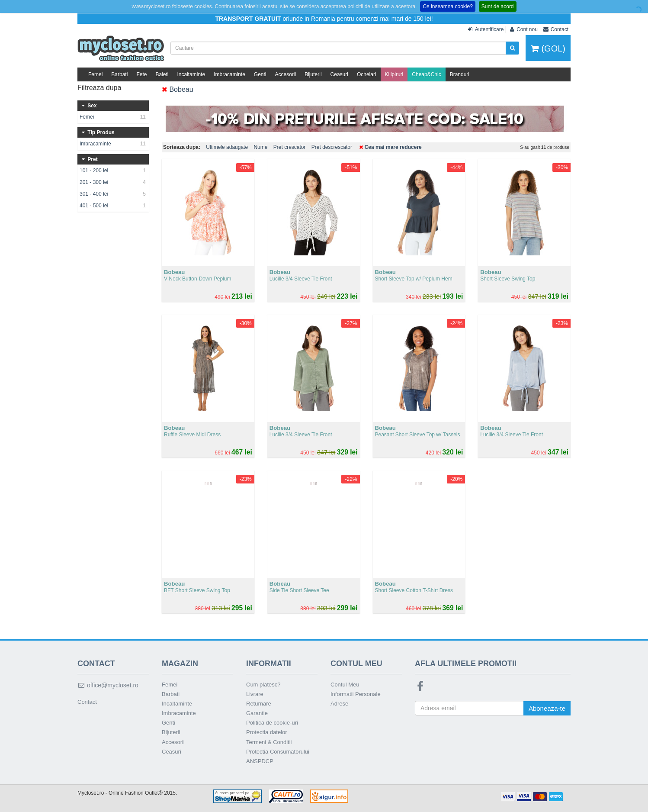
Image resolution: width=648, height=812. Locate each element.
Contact (87, 702)
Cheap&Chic (426, 74)
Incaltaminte (191, 74)
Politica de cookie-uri (272, 723)
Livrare (255, 694)
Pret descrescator (332, 147)
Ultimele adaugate (227, 147)
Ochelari (367, 74)
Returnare (259, 704)
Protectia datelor (267, 732)
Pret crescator (290, 147)
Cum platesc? (263, 685)
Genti (260, 74)
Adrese (339, 704)
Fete (141, 74)
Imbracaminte (229, 74)
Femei (95, 74)
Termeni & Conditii (269, 742)
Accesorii (286, 74)
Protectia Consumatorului (278, 752)
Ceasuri (339, 74)
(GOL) (548, 48)
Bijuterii (313, 74)
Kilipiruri (394, 74)
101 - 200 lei (113, 171)
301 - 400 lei (113, 194)
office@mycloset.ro (108, 685)
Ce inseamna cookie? (448, 6)
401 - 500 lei (113, 206)
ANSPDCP (260, 761)
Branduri (460, 74)
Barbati (119, 74)
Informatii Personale (356, 694)
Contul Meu (345, 685)
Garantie (257, 713)
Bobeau (178, 89)
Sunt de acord (498, 6)
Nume (260, 147)
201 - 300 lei (113, 182)
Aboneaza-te (547, 708)
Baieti (162, 74)
